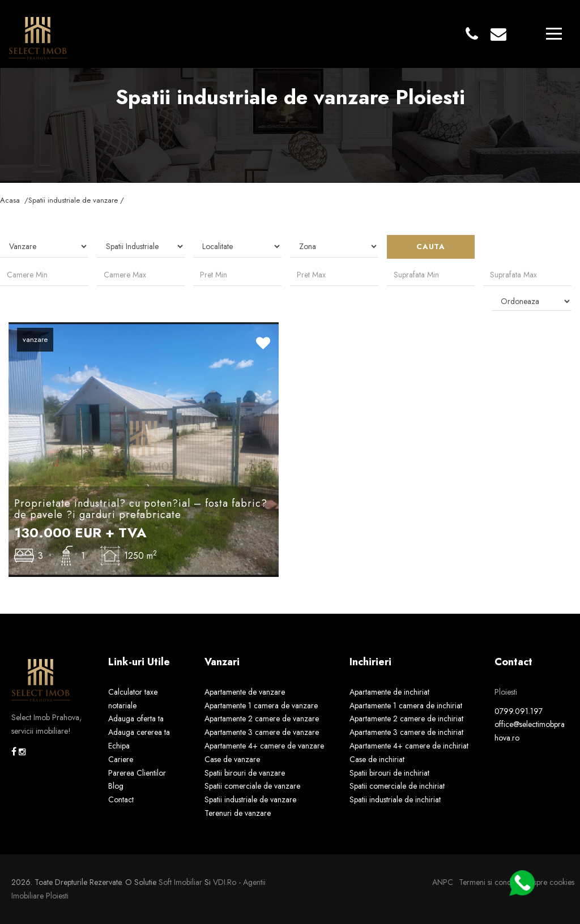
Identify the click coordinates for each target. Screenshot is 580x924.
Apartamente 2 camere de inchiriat (406, 718)
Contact (121, 799)
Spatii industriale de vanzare (250, 799)
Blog (116, 786)
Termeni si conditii (489, 882)
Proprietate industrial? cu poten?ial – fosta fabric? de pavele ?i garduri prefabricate (141, 509)
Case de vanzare (232, 759)
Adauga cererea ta (139, 732)
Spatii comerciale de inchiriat (397, 786)
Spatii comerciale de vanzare (252, 786)
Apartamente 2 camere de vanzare (262, 718)
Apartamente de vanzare (245, 692)
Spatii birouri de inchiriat (389, 773)
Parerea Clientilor (137, 773)
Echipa (119, 746)
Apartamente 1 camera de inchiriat (406, 705)
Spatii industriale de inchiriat (395, 799)
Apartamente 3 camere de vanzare (262, 732)
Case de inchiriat (377, 759)
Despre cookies (549, 882)
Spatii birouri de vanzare (245, 773)
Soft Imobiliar (180, 882)
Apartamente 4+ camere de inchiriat (409, 746)
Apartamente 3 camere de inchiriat (406, 732)
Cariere (121, 759)
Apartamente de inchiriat (389, 692)
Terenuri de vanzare (238, 813)
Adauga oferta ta (136, 718)
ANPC (443, 882)
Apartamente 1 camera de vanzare (261, 705)
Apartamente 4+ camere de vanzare (264, 746)
